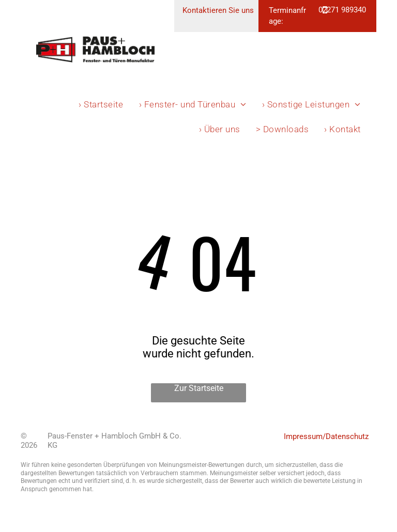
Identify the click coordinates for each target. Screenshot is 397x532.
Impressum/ (305, 436)
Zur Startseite (199, 388)
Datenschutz (347, 436)
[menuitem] (101, 104)
